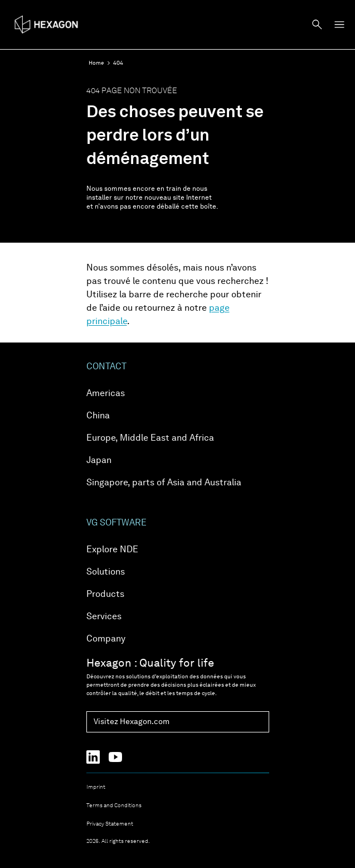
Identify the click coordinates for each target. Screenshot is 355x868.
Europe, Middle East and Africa (150, 438)
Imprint (96, 787)
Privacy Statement (110, 824)
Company (106, 639)
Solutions (106, 572)
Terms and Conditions (114, 806)
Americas (106, 394)
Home (96, 63)
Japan (99, 461)
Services (104, 617)
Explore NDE (112, 550)
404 (118, 63)
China (98, 416)
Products (105, 595)
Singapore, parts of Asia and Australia (164, 483)
